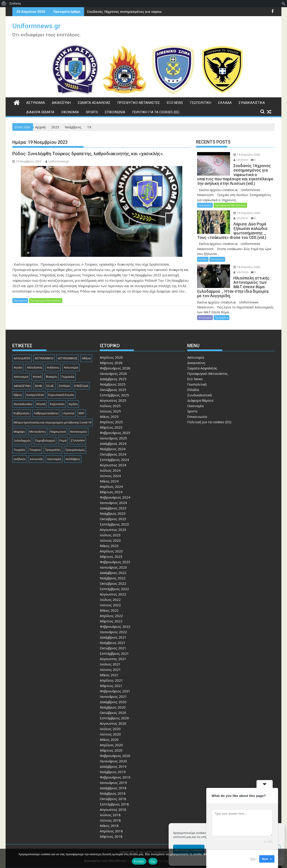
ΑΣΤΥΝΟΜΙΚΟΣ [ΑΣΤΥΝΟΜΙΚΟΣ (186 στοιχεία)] (68, 358)
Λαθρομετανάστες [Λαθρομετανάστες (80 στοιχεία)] (46, 413)
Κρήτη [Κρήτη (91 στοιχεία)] (73, 404)
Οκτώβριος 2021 (113, 648)
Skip (253, 859)
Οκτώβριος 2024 (113, 454)
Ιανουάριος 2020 (113, 761)
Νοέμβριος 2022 (113, 578)
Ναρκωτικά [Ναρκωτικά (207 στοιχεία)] (58, 432)
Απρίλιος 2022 (111, 616)
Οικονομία (70, 112)
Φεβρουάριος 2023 (115, 562)
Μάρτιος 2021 (111, 686)
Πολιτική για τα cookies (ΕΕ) (156, 112)
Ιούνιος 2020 (110, 734)
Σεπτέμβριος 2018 (114, 804)
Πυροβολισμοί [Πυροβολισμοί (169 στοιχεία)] (45, 441)
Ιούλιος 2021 (110, 664)
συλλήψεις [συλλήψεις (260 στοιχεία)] (73, 459)
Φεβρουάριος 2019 (115, 777)
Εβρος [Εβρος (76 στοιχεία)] (18, 395)
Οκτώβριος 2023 (113, 519)
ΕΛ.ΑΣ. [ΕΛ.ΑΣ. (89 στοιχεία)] (50, 386)
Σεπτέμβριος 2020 (114, 718)
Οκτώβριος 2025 (113, 390)
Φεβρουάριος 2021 (115, 691)
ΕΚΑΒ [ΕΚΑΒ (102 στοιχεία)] (38, 386)
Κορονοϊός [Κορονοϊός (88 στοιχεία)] (57, 404)
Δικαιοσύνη (61, 103)
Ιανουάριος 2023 (113, 567)
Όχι (153, 861)
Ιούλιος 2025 (110, 406)
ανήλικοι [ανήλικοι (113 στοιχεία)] (20, 459)
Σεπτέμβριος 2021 (114, 653)
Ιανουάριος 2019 (113, 783)
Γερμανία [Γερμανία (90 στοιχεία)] (68, 377)
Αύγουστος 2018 (113, 809)
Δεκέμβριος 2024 (113, 443)
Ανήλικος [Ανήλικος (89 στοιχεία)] (53, 367)
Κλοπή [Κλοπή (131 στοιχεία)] (41, 404)
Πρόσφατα (20, 300)
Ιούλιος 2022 (110, 600)
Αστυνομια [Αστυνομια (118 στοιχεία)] (21, 377)
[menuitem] (4, 4)
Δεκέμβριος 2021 (113, 637)
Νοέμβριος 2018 (113, 793)
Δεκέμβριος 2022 (113, 573)
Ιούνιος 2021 (110, 670)
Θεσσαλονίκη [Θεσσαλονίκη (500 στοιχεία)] (23, 404)
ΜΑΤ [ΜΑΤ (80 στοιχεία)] (82, 413)
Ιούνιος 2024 (110, 476)
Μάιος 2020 (109, 739)
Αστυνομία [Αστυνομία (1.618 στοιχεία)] (71, 367)
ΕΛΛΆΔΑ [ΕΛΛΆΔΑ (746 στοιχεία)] (64, 386)
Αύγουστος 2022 (113, 594)
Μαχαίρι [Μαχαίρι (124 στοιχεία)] (19, 432)
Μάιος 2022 (109, 610)
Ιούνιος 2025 (110, 411)
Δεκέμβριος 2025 (113, 379)
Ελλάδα (225, 103)
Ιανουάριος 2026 (113, 373)
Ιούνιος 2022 (110, 605)
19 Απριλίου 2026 (247, 155)
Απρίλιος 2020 (111, 745)
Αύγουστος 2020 (113, 723)
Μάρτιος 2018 (111, 836)
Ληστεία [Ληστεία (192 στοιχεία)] (69, 413)
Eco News (175, 103)
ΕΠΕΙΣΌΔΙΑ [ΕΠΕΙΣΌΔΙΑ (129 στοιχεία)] (81, 386)
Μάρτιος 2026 (111, 363)
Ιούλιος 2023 (110, 535)
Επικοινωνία (115, 112)
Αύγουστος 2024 (113, 465)
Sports (92, 112)
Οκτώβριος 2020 (113, 713)
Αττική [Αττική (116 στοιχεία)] (37, 377)
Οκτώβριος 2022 (113, 583)
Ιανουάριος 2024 (113, 503)
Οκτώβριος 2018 (113, 799)
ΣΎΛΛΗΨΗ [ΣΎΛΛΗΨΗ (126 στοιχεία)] (78, 441)
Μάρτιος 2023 (111, 556)
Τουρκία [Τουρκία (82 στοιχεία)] (19, 450)
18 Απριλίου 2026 (247, 267)
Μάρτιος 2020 (111, 750)
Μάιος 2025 (109, 417)
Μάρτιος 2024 (111, 492)
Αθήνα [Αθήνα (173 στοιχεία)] (86, 358)
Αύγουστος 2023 (113, 530)
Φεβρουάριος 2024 (115, 497)
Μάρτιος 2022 (111, 621)
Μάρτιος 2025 (111, 427)
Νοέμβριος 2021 (113, 643)
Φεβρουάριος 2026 (115, 368)
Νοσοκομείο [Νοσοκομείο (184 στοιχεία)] (79, 432)
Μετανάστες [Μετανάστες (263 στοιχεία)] (38, 432)
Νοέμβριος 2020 (113, 707)
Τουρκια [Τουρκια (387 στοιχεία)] (35, 450)
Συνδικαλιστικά (252, 103)
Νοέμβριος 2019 (113, 772)
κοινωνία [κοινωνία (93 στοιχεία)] (36, 459)
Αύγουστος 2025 (113, 400)
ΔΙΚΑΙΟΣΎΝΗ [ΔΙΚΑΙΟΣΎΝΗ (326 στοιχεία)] (22, 386)
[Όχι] (281, 858)
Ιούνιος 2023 (110, 540)
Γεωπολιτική (201, 103)
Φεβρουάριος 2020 (115, 756)
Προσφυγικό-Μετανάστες (139, 103)
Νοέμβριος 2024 (113, 449)
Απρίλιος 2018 (111, 831)
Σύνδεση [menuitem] (15, 3)
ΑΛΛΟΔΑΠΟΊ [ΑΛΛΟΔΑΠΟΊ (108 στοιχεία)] (22, 358)
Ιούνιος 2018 (110, 820)
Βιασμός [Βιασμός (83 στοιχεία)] (52, 377)
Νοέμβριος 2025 (113, 384)
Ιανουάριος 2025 (113, 438)
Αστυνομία (36, 103)
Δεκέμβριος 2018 (113, 788)
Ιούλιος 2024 (110, 470)
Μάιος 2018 (109, 826)
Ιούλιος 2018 (110, 815)
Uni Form (241, 160)
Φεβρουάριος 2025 (115, 433)
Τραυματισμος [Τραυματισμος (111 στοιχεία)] (75, 450)
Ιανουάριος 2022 (113, 632)
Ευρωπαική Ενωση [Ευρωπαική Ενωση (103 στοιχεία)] (61, 395)
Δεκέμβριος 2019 (113, 766)
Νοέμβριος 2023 (113, 513)
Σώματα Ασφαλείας (94, 103)
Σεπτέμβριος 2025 (114, 395)
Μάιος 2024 (109, 481)
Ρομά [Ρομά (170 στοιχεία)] (63, 441)
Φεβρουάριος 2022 (115, 626)
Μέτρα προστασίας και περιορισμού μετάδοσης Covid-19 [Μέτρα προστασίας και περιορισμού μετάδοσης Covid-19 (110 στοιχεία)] (52, 422)
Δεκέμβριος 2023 (113, 508)
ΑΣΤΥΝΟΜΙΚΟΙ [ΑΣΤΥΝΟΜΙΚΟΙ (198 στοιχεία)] (44, 358)
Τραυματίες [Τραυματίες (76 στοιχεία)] (53, 450)
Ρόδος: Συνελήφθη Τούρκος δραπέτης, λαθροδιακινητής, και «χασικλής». (88, 154)
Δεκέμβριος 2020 (113, 702)
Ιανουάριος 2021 (113, 696)
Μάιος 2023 (109, 546)
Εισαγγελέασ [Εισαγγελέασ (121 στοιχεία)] (35, 395)
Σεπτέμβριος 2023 (114, 524)
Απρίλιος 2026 (111, 357)
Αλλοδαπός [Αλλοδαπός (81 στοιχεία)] (35, 367)
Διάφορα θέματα (40, 112)
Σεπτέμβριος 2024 (114, 460)
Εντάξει (139, 861)
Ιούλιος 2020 (110, 729)
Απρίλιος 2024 (111, 486)
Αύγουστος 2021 (113, 659)
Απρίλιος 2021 (111, 680)
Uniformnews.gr (36, 26)
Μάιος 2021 (109, 675)
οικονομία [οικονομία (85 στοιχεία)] (54, 459)
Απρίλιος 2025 (111, 422)
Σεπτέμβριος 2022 (114, 589)
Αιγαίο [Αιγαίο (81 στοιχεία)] (18, 367)
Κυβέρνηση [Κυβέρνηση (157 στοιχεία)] (22, 413)
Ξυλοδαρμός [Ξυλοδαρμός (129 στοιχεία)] (22, 441)
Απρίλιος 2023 (111, 551)
